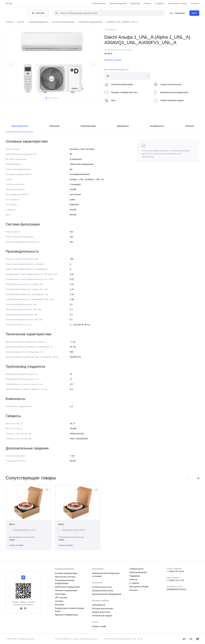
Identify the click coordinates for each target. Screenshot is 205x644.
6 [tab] (58, 98)
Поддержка (135, 3)
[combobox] (128, 76)
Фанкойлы (60, 605)
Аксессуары (60, 594)
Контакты (195, 3)
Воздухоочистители (101, 612)
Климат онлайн (99, 626)
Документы (123, 126)
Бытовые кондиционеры (66, 573)
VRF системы (61, 598)
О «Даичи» (160, 3)
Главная (9, 22)
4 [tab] (53, 98)
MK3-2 (12, 524)
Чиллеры (59, 601)
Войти (194, 13)
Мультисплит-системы (65, 577)
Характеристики (19, 126)
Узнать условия (16, 545)
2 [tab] (49, 98)
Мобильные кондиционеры (67, 587)
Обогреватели (99, 605)
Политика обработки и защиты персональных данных (76, 639)
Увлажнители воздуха (102, 616)
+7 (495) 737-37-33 (175, 580)
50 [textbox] (108, 76)
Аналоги (190, 126)
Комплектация (88, 126)
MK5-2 (61, 524)
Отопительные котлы (102, 587)
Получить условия (113, 60)
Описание (54, 126)
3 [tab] (51, 98)
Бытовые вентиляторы (103, 608)
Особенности (157, 126)
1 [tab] (46, 98)
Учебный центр (99, 3)
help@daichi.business (176, 589)
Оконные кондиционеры (66, 590)
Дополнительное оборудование (107, 594)
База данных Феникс (178, 3)
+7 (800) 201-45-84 (175, 571)
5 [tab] (56, 98)
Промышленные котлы (103, 591)
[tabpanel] (52, 62)
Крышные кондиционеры (66, 615)
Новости (147, 3)
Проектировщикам (118, 3)
